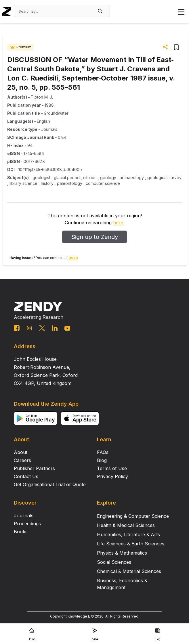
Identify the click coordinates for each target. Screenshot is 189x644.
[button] (101, 11)
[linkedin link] (55, 328)
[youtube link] (67, 328)
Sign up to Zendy (95, 237)
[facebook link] (17, 328)
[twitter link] (42, 328)
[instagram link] (29, 328)
